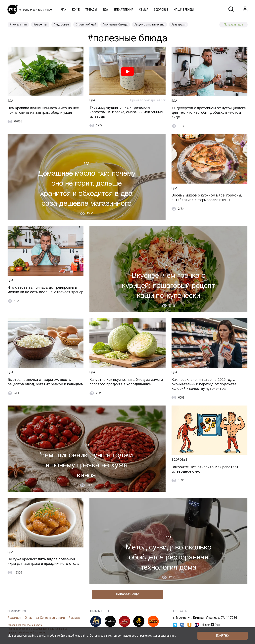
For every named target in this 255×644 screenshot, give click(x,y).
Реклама (75, 618)
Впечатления (124, 10)
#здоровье (61, 24)
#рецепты (40, 24)
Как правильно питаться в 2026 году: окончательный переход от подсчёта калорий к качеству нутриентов (204, 384)
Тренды (91, 10)
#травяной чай (86, 24)
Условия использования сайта (25, 625)
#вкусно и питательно (149, 24)
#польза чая (18, 24)
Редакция (14, 618)
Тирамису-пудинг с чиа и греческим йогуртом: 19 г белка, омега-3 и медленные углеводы (126, 112)
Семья (144, 10)
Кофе (76, 10)
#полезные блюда (115, 24)
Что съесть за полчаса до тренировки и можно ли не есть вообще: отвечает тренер (43, 292)
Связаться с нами (53, 618)
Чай (64, 10)
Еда (105, 10)
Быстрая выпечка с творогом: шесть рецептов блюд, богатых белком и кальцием (39, 384)
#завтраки (178, 24)
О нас (29, 618)
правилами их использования (157, 636)
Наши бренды (184, 10)
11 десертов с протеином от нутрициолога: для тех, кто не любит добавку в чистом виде (209, 113)
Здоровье (161, 10)
